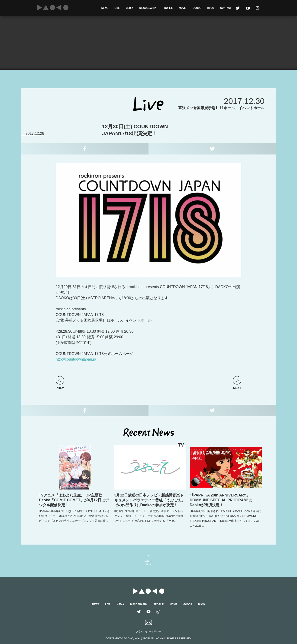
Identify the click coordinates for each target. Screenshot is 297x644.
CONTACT (226, 8)
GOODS (197, 8)
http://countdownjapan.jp (76, 359)
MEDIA (129, 8)
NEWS (105, 8)
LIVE (117, 8)
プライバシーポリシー (148, 631)
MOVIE (183, 8)
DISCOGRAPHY (148, 8)
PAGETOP (148, 563)
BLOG (211, 8)
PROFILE (168, 8)
